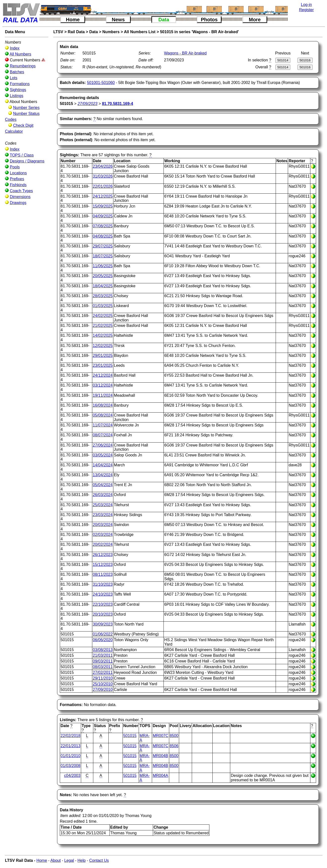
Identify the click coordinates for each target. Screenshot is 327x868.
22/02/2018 (70, 736)
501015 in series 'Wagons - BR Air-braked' (199, 32)
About (56, 860)
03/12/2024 (103, 385)
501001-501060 (101, 83)
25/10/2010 (103, 684)
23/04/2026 (103, 166)
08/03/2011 (103, 667)
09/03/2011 (103, 661)
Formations (20, 84)
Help (82, 860)
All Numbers (20, 54)
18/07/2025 (103, 256)
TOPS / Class (22, 155)
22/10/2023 (103, 604)
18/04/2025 (103, 286)
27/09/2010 (103, 690)
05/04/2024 (103, 485)
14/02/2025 (103, 335)
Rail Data (76, 32)
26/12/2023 (103, 555)
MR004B (160, 756)
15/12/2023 (103, 565)
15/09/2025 (103, 206)
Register (306, 10)
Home (73, 20)
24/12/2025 (103, 196)
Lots (13, 78)
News (118, 20)
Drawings (18, 203)
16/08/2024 (103, 405)
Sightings (18, 90)
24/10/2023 (103, 594)
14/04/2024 (103, 465)
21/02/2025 (103, 326)
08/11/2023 (103, 574)
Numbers (111, 32)
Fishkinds (18, 185)
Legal (69, 860)
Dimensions (20, 197)
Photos (209, 20)
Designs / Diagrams (27, 161)
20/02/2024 (103, 544)
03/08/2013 (103, 650)
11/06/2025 (103, 266)
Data (164, 20)
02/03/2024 (103, 535)
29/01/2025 (103, 355)
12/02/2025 (103, 346)
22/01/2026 (103, 186)
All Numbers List (140, 32)
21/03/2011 (103, 655)
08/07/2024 (103, 435)
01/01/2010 (70, 756)
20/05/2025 (103, 276)
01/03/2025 (103, 306)
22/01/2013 (70, 746)
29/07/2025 (103, 246)
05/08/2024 (103, 415)
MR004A (160, 776)
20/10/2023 (103, 614)
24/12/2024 (103, 375)
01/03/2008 (70, 766)
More (255, 20)
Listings (16, 96)
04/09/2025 (103, 216)
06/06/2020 (103, 640)
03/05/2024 (103, 455)
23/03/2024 (103, 515)
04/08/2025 (103, 236)
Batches (17, 72)
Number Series (26, 108)
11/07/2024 (103, 425)
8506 (174, 746)
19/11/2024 (103, 395)
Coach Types (21, 191)
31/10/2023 (103, 584)
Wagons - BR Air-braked (185, 53)
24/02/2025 (103, 316)
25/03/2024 (103, 505)
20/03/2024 (103, 525)
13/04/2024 (103, 475)
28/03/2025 (103, 296)
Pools (15, 167)
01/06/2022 (103, 634)
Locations (18, 173)
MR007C (160, 736)
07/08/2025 (103, 226)
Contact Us (99, 860)
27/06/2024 (103, 445)
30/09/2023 (103, 624)
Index (15, 48)
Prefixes (17, 179)
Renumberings (23, 66)
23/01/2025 (103, 365)
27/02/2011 (103, 672)
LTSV (58, 32)
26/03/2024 (103, 495)
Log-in (306, 5)
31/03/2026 (103, 176)
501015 (130, 736)
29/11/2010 (103, 678)
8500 (174, 736)
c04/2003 (72, 776)
